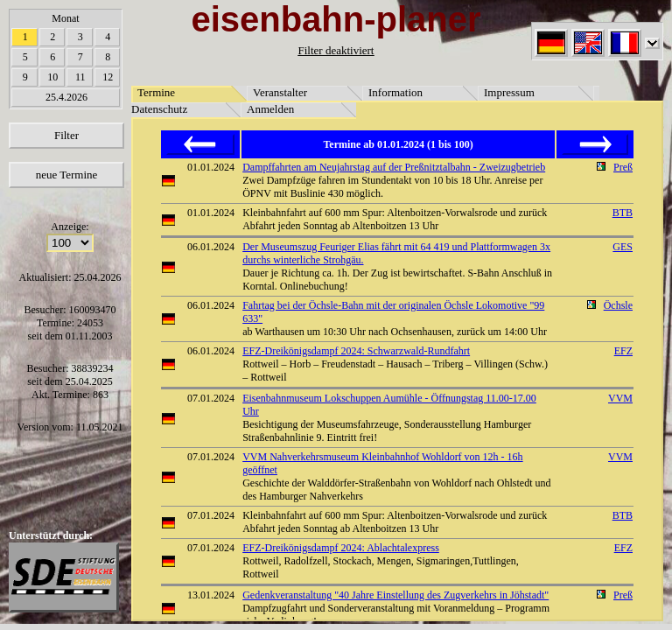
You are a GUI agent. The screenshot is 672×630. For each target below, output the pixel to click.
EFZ (623, 351)
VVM (620, 398)
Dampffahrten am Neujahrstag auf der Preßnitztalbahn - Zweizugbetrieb (394, 167)
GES (623, 247)
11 (80, 77)
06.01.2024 (211, 247)
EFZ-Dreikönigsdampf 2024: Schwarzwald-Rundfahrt (356, 351)
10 (52, 77)
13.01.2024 (211, 595)
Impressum (509, 92)
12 (108, 77)
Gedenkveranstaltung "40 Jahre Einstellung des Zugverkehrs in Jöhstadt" (395, 595)
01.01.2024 (211, 167)
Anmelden (270, 109)
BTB (623, 213)
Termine (156, 92)
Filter (66, 135)
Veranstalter (280, 92)
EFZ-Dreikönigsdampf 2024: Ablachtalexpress (341, 548)
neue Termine (67, 175)
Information (395, 92)
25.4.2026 (66, 97)
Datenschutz (159, 109)
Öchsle (618, 305)
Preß (623, 167)
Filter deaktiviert (336, 50)
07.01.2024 (211, 398)
